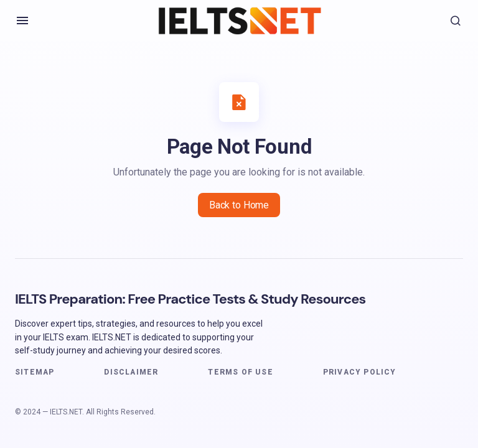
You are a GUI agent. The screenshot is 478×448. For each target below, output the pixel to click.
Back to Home (239, 205)
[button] (22, 21)
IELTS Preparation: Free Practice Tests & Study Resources (190, 299)
